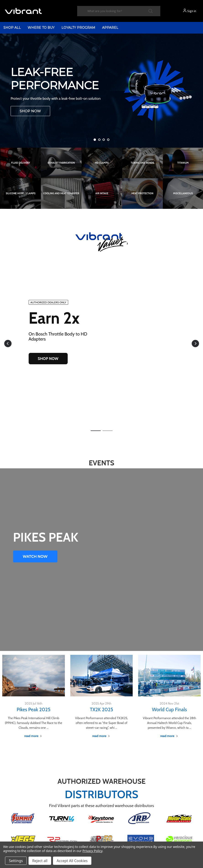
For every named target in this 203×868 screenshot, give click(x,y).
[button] (8, 344)
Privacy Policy (92, 851)
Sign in (192, 11)
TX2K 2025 (102, 709)
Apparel (110, 28)
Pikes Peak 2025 (34, 709)
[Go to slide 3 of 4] (104, 140)
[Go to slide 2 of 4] (99, 140)
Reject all (40, 861)
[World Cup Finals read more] (170, 736)
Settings (16, 861)
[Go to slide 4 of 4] (108, 140)
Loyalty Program (78, 28)
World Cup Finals (170, 709)
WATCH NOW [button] (35, 556)
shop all (12, 28)
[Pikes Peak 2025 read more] (33, 736)
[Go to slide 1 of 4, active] (95, 140)
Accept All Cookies (72, 861)
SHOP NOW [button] (48, 359)
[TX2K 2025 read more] (101, 736)
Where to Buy (41, 28)
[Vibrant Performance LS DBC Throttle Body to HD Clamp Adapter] (101, 91)
